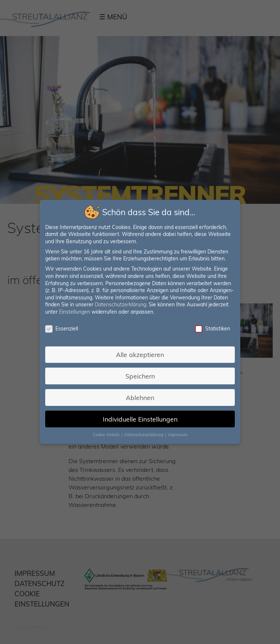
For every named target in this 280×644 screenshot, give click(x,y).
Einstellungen (75, 312)
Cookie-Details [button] (107, 434)
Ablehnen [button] (140, 397)
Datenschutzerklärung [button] (144, 434)
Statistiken (212, 329)
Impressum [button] (177, 434)
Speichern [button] (140, 376)
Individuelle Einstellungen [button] (140, 418)
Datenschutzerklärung (121, 305)
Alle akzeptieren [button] (140, 354)
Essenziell (62, 329)
